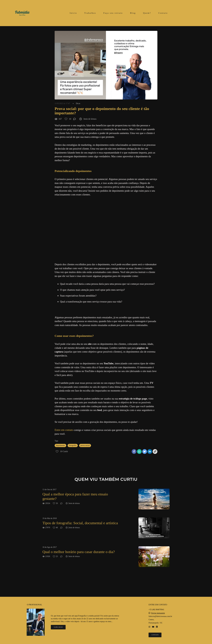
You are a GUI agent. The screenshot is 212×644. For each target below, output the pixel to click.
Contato (163, 13)
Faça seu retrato (113, 13)
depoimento (60, 445)
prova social (85, 445)
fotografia (73, 445)
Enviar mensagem (158, 613)
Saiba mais (58, 627)
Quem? (147, 13)
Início (73, 13)
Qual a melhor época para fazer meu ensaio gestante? (75, 496)
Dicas (78, 104)
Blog (133, 13)
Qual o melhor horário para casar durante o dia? (79, 552)
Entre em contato (64, 430)
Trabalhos (90, 13)
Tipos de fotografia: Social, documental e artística (80, 523)
